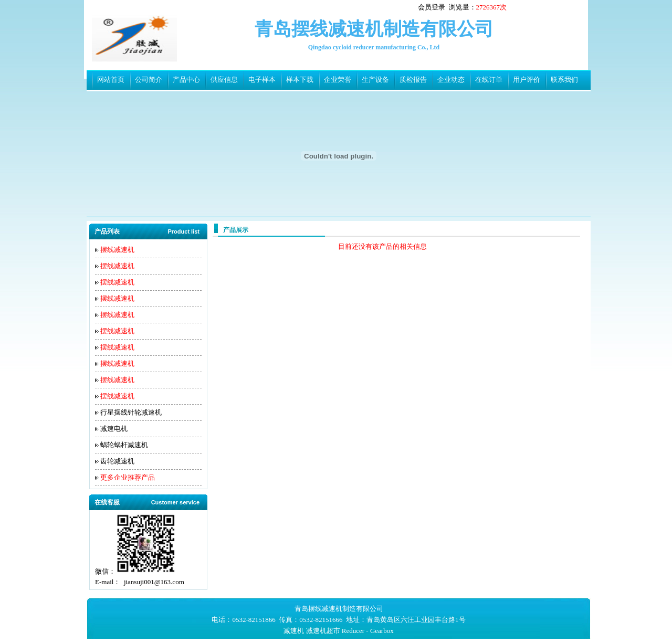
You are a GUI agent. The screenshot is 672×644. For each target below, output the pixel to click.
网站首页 (111, 80)
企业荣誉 (338, 80)
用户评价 (527, 80)
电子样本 (262, 80)
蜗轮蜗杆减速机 (124, 445)
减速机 (294, 631)
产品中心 (186, 80)
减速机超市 (323, 631)
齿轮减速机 (117, 461)
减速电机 (114, 429)
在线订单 (489, 80)
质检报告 (413, 80)
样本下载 (300, 80)
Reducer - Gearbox (368, 631)
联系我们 (564, 80)
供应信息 (224, 80)
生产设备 (375, 80)
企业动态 (451, 80)
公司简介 (149, 80)
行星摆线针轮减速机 (131, 412)
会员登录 (432, 7)
